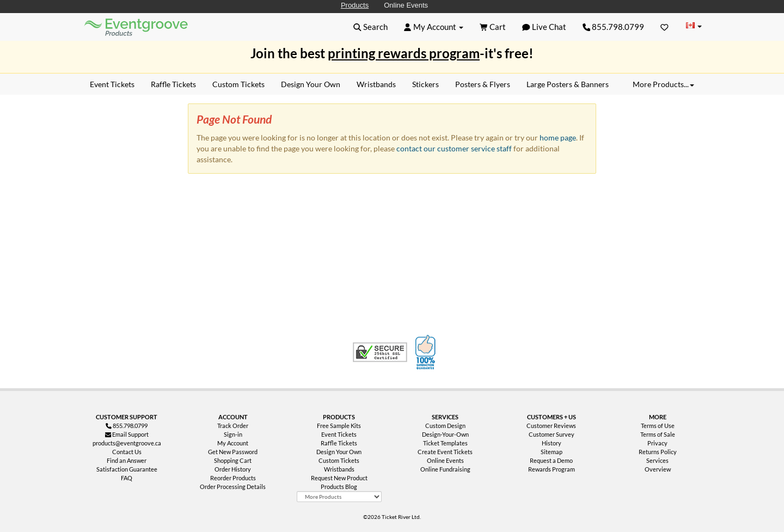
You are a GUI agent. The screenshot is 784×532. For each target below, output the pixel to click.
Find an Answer (127, 460)
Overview (658, 469)
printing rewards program (404, 53)
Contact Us (127, 452)
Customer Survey (552, 434)
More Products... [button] (663, 84)
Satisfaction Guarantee (127, 469)
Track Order (233, 426)
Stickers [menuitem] (425, 84)
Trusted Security (380, 352)
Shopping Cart (233, 460)
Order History (233, 469)
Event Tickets (339, 434)
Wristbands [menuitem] (376, 84)
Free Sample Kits (339, 426)
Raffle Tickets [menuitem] (173, 84)
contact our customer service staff (454, 148)
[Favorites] (664, 27)
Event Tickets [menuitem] (112, 84)
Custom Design (445, 426)
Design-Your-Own (445, 434)
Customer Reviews (551, 426)
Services (657, 460)
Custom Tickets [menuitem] (238, 84)
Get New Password (233, 452)
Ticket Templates (445, 443)
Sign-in (233, 434)
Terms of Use (658, 426)
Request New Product (339, 478)
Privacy (657, 443)
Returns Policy (658, 452)
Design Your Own (339, 452)
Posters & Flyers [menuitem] (483, 84)
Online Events (406, 5)
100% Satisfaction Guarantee (427, 352)
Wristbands (339, 469)
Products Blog (339, 487)
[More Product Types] (339, 497)
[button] (370, 27)
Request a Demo (551, 460)
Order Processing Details (233, 487)
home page (558, 137)
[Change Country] (694, 26)
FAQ (127, 478)
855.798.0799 (614, 27)
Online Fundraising (445, 469)
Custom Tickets (339, 460)
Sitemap (552, 452)
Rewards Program (552, 469)
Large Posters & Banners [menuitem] (568, 84)
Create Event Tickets (445, 452)
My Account (233, 443)
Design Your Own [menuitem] (311, 84)
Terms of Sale (658, 434)
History (552, 443)
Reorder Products (233, 478)
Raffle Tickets (339, 443)
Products (355, 5)
